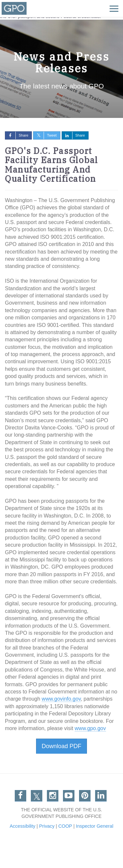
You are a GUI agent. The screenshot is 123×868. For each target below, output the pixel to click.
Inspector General (96, 826)
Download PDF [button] (61, 746)
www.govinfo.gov (61, 699)
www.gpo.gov (90, 728)
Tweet (45, 135)
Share (17, 135)
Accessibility (21, 826)
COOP (65, 826)
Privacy (46, 826)
